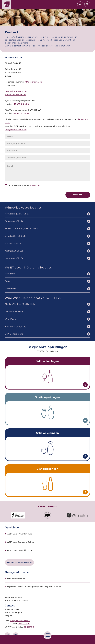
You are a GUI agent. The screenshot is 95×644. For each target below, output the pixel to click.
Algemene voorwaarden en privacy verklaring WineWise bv (34, 587)
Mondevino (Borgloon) (15, 326)
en (80, 4)
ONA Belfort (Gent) (14, 334)
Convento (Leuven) (14, 312)
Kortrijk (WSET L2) (14, 251)
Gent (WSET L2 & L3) (15, 236)
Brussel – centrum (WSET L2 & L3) (22, 229)
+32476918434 (29, 627)
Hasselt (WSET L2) (14, 243)
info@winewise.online (16, 91)
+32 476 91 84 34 (21, 104)
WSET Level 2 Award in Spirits (20, 542)
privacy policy (36, 185)
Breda (8, 281)
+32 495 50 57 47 (21, 113)
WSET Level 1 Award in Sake (19, 534)
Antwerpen (10, 274)
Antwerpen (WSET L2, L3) (18, 214)
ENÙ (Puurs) (11, 319)
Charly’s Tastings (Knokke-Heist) (21, 304)
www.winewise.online (15, 95)
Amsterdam (10, 289)
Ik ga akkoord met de (26, 185)
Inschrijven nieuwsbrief (19, 562)
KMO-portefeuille (33, 82)
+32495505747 (24, 624)
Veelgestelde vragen (16, 578)
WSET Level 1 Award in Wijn (19, 550)
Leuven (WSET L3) (14, 258)
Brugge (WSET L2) (14, 221)
